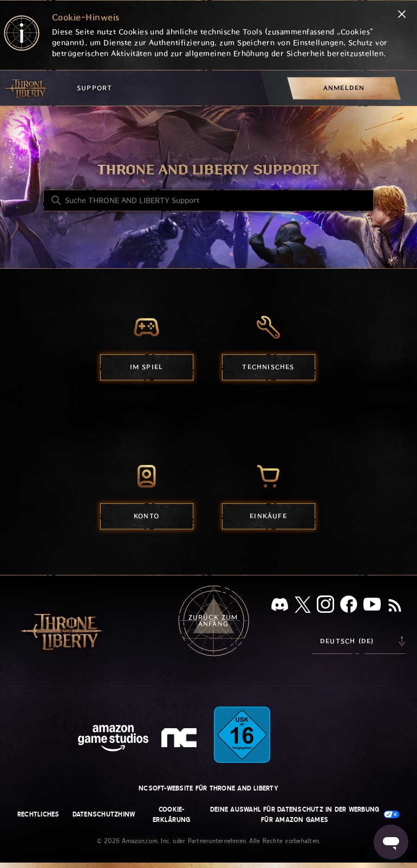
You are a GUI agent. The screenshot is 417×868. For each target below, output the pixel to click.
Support (95, 88)
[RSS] (395, 606)
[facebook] (349, 606)
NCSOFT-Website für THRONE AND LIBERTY (208, 788)
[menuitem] (344, 88)
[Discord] (280, 607)
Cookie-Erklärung (171, 815)
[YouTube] (372, 606)
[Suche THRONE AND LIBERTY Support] (208, 200)
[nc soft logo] (181, 740)
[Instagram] (325, 606)
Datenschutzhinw (104, 814)
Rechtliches (38, 814)
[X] (303, 607)
